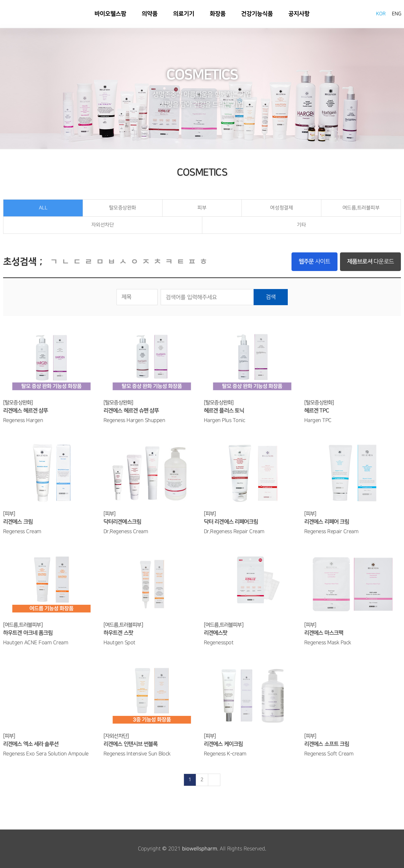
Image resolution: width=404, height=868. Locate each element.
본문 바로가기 (0, 0)
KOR (381, 14)
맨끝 (214, 780)
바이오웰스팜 (16, 14)
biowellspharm (200, 849)
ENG (397, 14)
